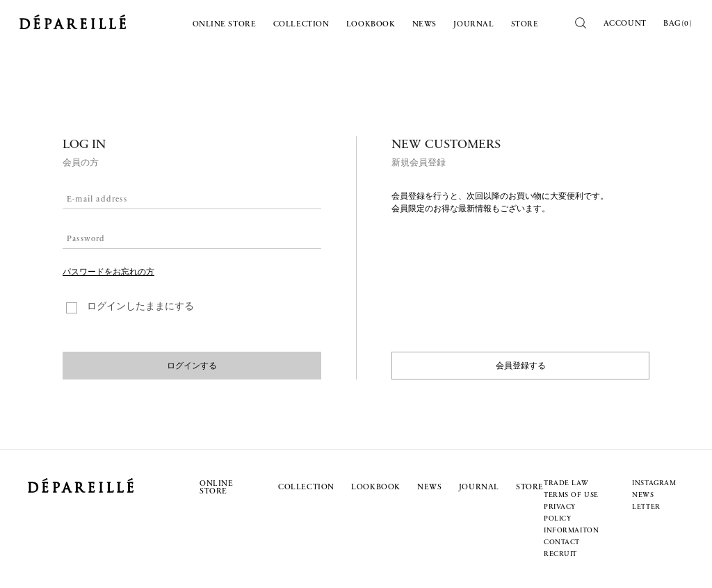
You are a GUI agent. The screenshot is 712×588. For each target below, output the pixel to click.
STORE (525, 25)
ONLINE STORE (225, 25)
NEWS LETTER (646, 501)
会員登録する (521, 366)
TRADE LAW (566, 483)
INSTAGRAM (654, 483)
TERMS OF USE (571, 495)
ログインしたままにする (140, 307)
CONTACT (562, 542)
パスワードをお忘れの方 (108, 272)
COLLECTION (301, 25)
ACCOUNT (625, 24)
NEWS (424, 25)
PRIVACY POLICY (560, 513)
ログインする (192, 366)
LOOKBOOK (371, 25)
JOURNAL (474, 25)
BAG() (678, 24)
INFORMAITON (571, 531)
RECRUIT (560, 554)
